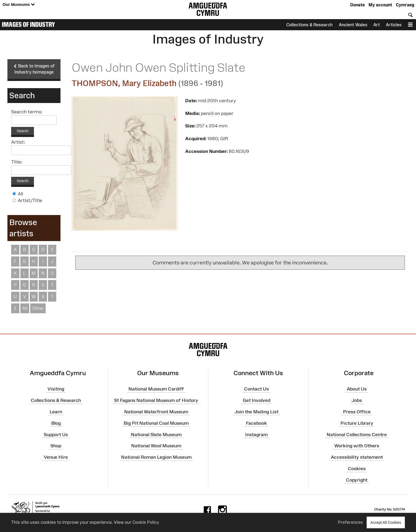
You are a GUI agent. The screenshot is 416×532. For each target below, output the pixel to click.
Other (38, 308)
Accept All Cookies (386, 522)
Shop (56, 446)
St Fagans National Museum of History (156, 401)
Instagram (256, 435)
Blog (56, 423)
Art (377, 25)
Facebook (256, 423)
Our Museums (19, 5)
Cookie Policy (146, 522)
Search (23, 131)
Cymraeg (405, 5)
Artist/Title (30, 201)
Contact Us (256, 389)
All (20, 194)
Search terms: (27, 112)
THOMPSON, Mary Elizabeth (124, 83)
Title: (17, 162)
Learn (56, 412)
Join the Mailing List (256, 412)
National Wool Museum (156, 446)
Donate (357, 5)
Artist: (18, 142)
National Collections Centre (357, 435)
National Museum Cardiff (156, 389)
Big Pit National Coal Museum (156, 423)
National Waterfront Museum (156, 412)
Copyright (357, 480)
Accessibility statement (357, 457)
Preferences (350, 522)
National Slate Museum (156, 435)
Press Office (357, 412)
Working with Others (357, 446)
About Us (357, 389)
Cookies (357, 469)
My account (380, 5)
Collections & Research (309, 25)
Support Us (56, 435)
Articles (394, 25)
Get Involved (257, 401)
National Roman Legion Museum (156, 457)
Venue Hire (56, 457)
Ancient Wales (353, 25)
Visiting (56, 389)
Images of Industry (28, 24)
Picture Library (357, 423)
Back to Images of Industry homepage (34, 69)
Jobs (357, 401)
